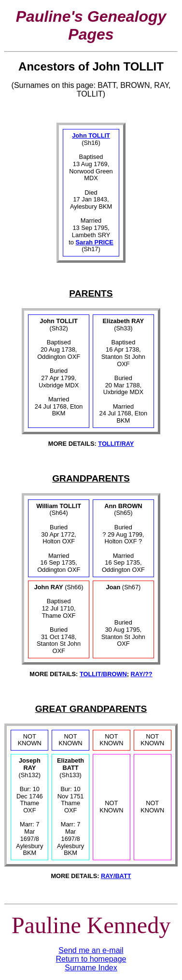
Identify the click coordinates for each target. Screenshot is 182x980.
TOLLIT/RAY (116, 444)
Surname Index (91, 968)
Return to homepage (91, 959)
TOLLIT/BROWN (103, 674)
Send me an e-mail (91, 950)
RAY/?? (142, 674)
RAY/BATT (116, 876)
